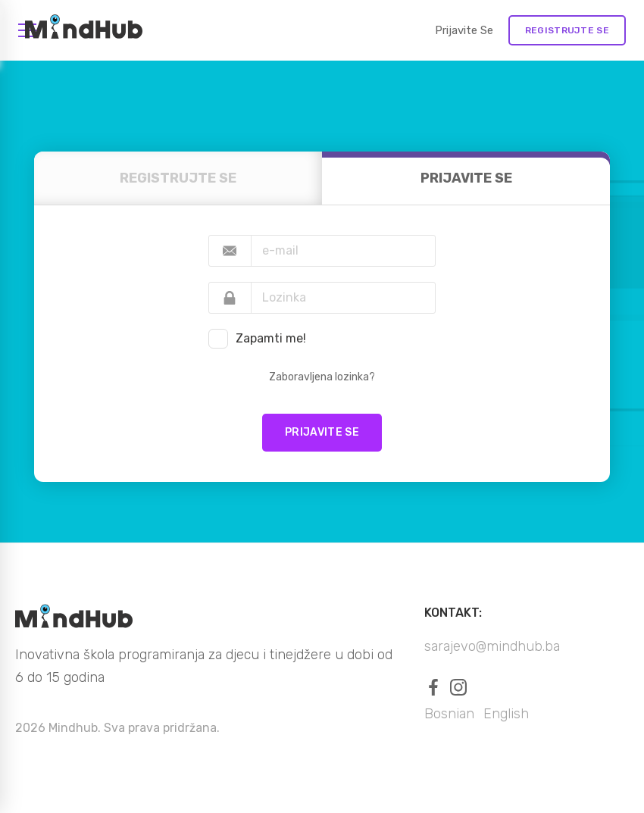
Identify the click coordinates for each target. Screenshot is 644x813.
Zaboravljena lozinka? (322, 377)
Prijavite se (464, 30)
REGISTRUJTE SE (567, 30)
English (506, 714)
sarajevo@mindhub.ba (492, 646)
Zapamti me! (271, 338)
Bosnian (449, 714)
